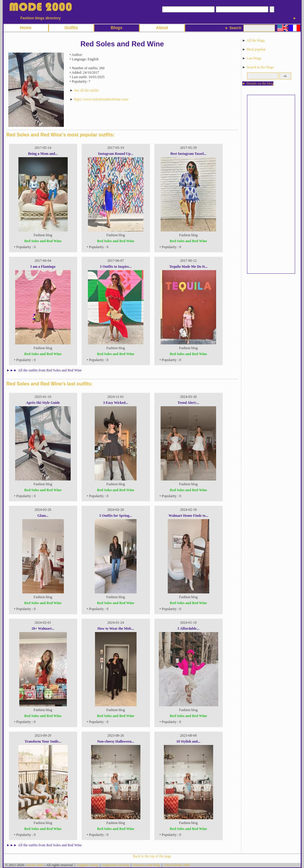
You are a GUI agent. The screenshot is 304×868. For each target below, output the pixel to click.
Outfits (71, 28)
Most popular (256, 49)
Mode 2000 (35, 865)
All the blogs (256, 40)
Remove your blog (147, 865)
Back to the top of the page (152, 856)
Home (26, 28)
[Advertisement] (271, 184)
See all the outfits (86, 90)
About (162, 28)
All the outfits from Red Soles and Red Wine (50, 370)
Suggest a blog (87, 865)
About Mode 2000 (177, 865)
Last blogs (254, 58)
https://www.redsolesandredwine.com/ (101, 99)
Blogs (117, 28)
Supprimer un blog (115, 865)
